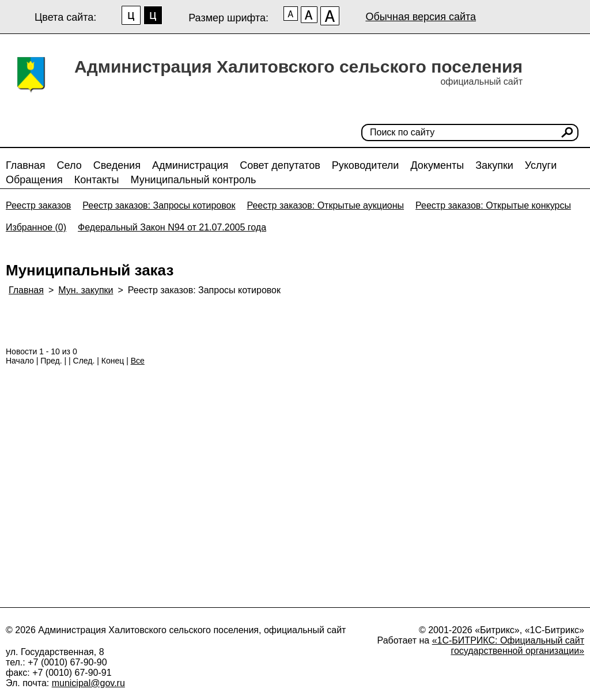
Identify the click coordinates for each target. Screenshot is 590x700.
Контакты (97, 180)
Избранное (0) (36, 227)
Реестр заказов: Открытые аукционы (325, 205)
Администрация (190, 165)
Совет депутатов (280, 165)
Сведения (117, 165)
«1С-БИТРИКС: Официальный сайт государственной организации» (508, 646)
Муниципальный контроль (193, 180)
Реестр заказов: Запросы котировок (159, 205)
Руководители (366, 165)
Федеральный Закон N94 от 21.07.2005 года (172, 227)
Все (138, 361)
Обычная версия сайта (421, 17)
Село (69, 165)
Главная (26, 165)
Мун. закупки (86, 290)
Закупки (494, 165)
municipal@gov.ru (88, 683)
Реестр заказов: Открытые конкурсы (493, 205)
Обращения (34, 180)
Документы (437, 165)
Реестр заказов (38, 205)
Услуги (541, 165)
